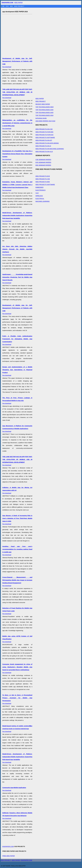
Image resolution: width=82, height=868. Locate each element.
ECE (7, 6)
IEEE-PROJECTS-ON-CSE (44, 129)
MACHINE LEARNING (43, 201)
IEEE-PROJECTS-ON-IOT (44, 140)
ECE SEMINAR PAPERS (43, 162)
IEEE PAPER (19, 2)
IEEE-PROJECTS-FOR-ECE (45, 135)
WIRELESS (39, 196)
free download (17, 401)
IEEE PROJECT (19, 6)
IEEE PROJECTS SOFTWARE (45, 137)
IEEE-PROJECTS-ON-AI (43, 146)
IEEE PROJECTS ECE (43, 176)
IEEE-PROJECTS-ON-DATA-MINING (47, 143)
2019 (50, 121)
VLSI (37, 193)
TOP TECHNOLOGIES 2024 (44, 115)
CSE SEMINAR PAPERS (43, 160)
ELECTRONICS (41, 190)
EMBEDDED (40, 187)
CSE (3, 6)
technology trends (41, 118)
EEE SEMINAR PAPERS (43, 165)
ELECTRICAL (40, 199)
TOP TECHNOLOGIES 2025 (44, 113)
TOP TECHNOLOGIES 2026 (44, 110)
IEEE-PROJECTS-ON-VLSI (44, 151)
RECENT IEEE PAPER (43, 104)
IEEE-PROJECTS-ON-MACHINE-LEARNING (50, 149)
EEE (12, 6)
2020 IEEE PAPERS (42, 121)
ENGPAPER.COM (8, 846)
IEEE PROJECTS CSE (43, 179)
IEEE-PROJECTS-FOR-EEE (44, 132)
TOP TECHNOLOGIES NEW (45, 107)
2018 (54, 121)
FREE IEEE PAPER (9, 856)
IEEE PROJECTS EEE (43, 182)
